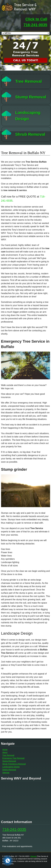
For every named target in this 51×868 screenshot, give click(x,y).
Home (5, 750)
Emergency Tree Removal (13, 758)
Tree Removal (28, 81)
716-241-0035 (14, 829)
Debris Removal (9, 770)
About (5, 752)
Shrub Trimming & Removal (14, 764)
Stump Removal (31, 97)
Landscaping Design (11, 767)
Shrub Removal (30, 134)
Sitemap (6, 773)
